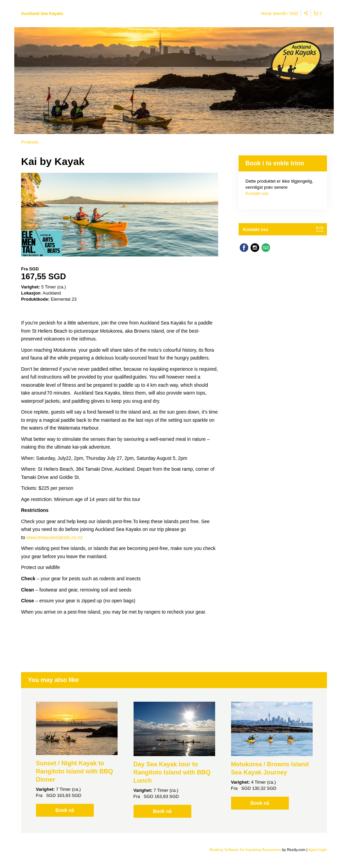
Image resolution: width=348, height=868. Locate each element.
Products (30, 142)
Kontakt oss (257, 193)
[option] (77, 759)
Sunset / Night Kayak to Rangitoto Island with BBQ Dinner (75, 771)
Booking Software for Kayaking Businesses (246, 850)
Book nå (65, 810)
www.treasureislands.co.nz (55, 537)
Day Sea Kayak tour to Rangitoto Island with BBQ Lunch (172, 772)
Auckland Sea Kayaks (42, 14)
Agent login (318, 850)
